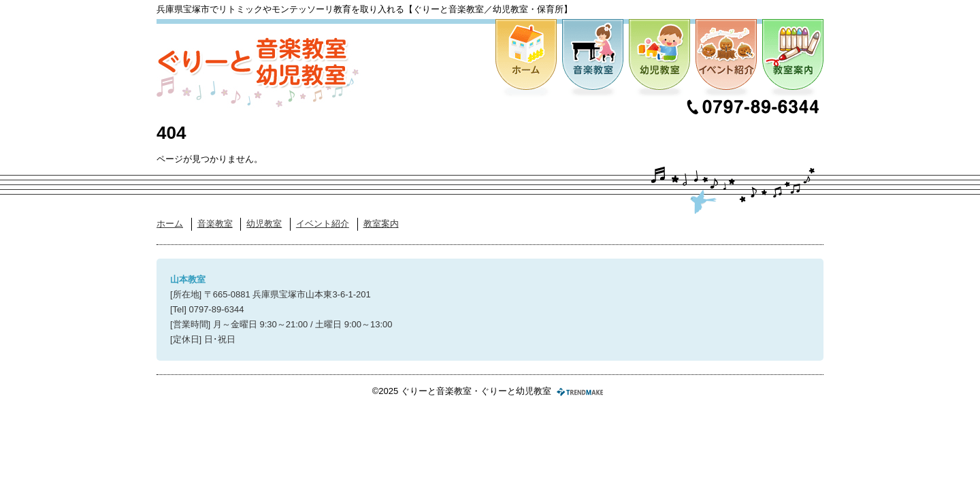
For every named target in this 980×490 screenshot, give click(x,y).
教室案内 (793, 59)
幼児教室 (659, 59)
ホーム (526, 59)
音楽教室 (593, 59)
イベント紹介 (726, 59)
